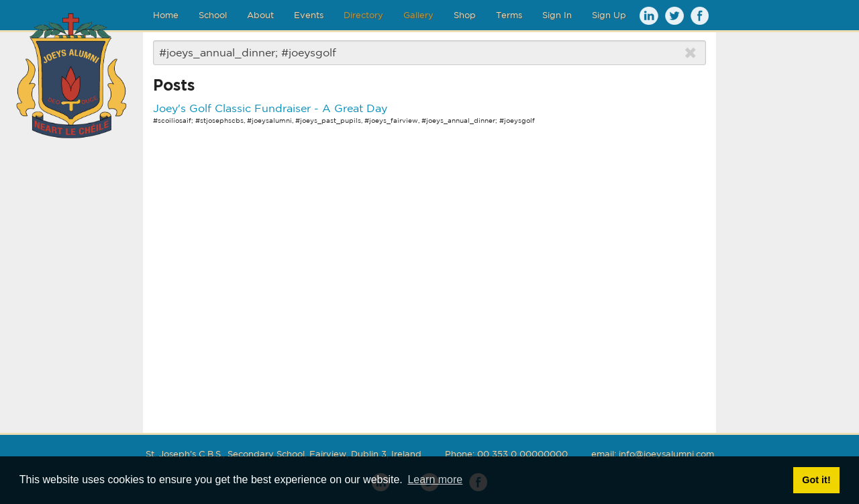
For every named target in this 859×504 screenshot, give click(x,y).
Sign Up (609, 15)
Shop (465, 15)
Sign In (557, 15)
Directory (363, 15)
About (260, 15)
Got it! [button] (816, 480)
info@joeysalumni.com (666, 454)
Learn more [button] (435, 480)
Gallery (418, 15)
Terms (509, 15)
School (213, 15)
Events (309, 15)
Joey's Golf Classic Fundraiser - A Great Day (270, 108)
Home (166, 15)
